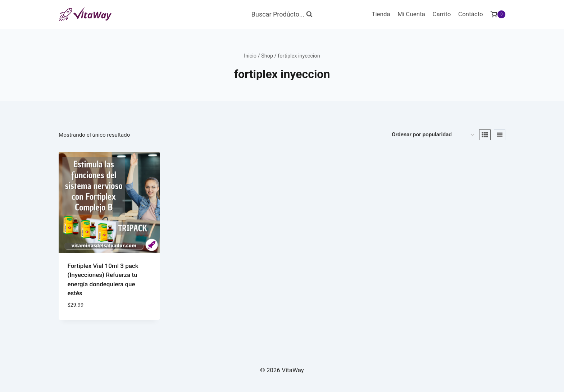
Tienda (381, 14)
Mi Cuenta (411, 14)
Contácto (471, 14)
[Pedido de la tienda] (433, 135)
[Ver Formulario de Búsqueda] (282, 15)
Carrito (442, 14)
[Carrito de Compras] (498, 14)
